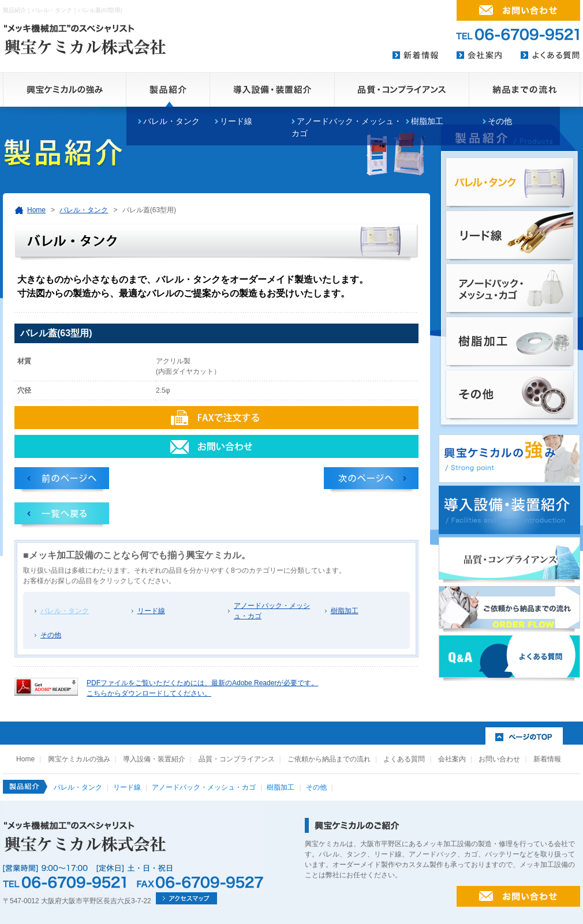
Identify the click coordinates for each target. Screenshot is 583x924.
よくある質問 (404, 759)
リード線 (151, 611)
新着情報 (547, 759)
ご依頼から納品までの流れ (329, 759)
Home (36, 210)
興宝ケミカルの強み (79, 759)
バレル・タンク (84, 210)
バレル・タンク (171, 121)
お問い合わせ (499, 759)
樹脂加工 (427, 121)
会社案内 (452, 759)
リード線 (236, 121)
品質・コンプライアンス (237, 759)
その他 (500, 121)
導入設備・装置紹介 (154, 759)
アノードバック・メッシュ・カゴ (272, 611)
